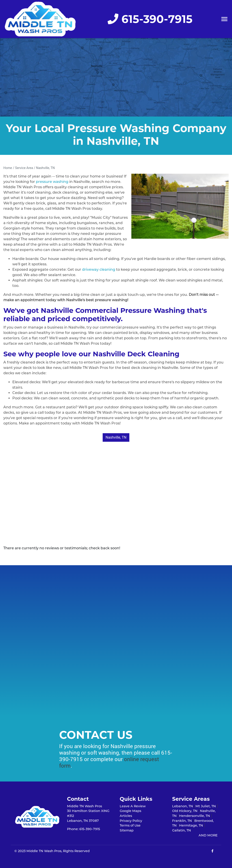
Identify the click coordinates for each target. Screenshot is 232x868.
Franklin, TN (182, 821)
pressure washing (52, 182)
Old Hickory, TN (185, 811)
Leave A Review (133, 806)
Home (8, 168)
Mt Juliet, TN (206, 806)
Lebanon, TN (183, 806)
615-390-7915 (150, 19)
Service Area (24, 168)
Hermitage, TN (191, 825)
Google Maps (130, 811)
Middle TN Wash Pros (44, 851)
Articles (126, 816)
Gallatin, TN (182, 830)
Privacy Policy (131, 821)
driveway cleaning (99, 269)
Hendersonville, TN (195, 816)
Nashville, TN (46, 168)
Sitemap (127, 830)
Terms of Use (130, 825)
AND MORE (208, 835)
